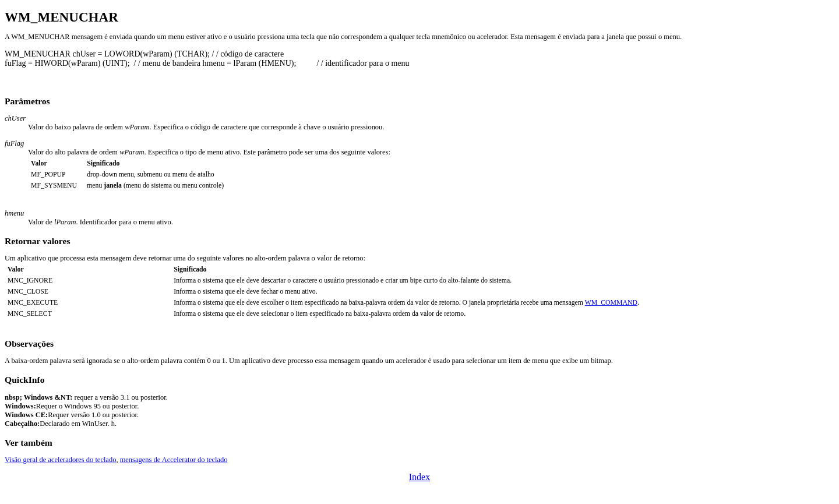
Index (419, 477)
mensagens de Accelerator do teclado (174, 460)
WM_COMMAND (611, 303)
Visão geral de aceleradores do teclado (60, 460)
